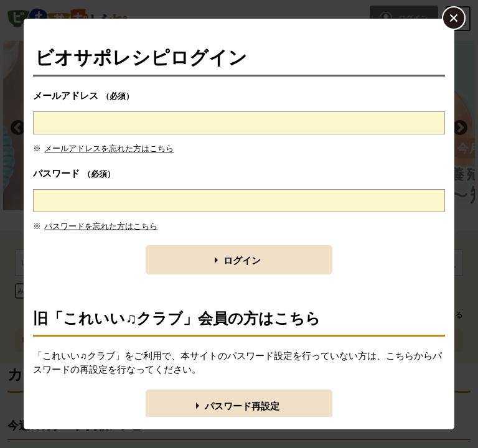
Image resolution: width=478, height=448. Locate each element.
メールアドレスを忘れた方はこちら (109, 148)
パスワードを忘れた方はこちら (101, 226)
